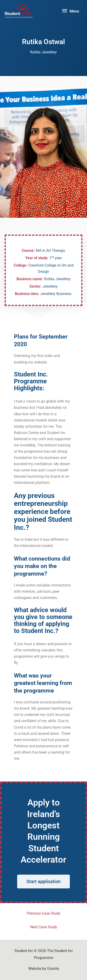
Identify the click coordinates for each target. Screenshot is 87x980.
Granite (53, 969)
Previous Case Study (43, 913)
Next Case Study (44, 927)
